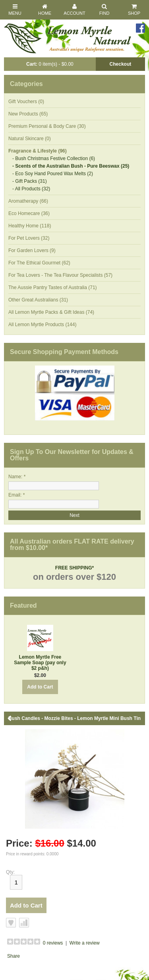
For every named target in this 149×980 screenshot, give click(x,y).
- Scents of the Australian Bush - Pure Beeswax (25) (71, 166)
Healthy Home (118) (30, 226)
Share (14, 956)
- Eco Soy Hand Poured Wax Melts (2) (53, 174)
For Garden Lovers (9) (32, 250)
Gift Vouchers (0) (26, 102)
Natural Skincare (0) (30, 139)
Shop (134, 10)
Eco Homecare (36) (29, 213)
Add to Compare (24, 923)
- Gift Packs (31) (30, 181)
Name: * (17, 477)
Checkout (121, 64)
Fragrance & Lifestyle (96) (38, 151)
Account (74, 10)
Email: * (16, 495)
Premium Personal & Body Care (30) (47, 126)
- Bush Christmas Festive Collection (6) (54, 158)
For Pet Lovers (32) (29, 238)
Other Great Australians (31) (38, 300)
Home (45, 10)
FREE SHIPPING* (74, 568)
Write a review (85, 943)
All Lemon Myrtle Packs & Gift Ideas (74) (51, 312)
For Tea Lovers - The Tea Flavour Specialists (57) (60, 275)
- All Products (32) (31, 189)
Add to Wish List (11, 923)
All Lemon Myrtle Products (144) (42, 325)
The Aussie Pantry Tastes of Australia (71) (53, 288)
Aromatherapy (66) (28, 201)
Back (10, 718)
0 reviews (53, 943)
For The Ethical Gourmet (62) (39, 263)
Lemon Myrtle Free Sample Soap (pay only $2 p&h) (40, 663)
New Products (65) (28, 114)
